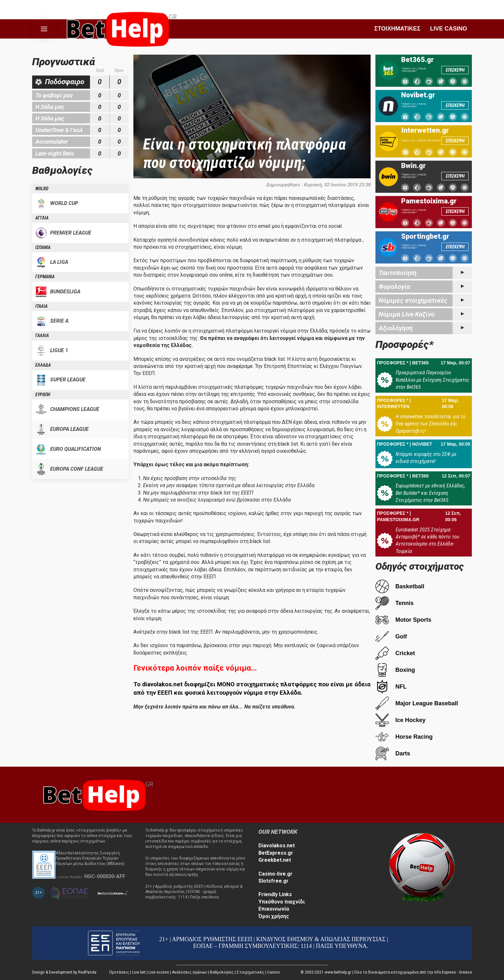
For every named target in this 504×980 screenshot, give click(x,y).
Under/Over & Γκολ (59, 130)
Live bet (139, 972)
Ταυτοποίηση (398, 273)
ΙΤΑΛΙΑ (41, 306)
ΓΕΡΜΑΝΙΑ (45, 277)
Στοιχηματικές (250, 972)
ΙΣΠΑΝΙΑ (43, 247)
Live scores (159, 972)
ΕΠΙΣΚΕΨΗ (455, 70)
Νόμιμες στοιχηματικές (413, 300)
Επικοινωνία (274, 909)
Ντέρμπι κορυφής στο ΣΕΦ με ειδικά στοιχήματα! (426, 458)
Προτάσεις (119, 972)
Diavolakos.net (277, 846)
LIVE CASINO (449, 29)
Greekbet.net (275, 860)
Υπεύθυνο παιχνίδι (282, 902)
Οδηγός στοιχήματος (420, 566)
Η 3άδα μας (50, 118)
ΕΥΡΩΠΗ (43, 395)
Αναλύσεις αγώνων (189, 972)
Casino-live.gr (275, 874)
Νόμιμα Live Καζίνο (407, 314)
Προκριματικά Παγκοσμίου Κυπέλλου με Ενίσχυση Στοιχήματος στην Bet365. (432, 380)
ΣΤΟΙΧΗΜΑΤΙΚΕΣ (397, 29)
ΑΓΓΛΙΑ (42, 218)
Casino (273, 972)
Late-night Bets (55, 153)
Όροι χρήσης (274, 916)
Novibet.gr (418, 95)
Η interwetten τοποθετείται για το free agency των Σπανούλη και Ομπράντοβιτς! (431, 424)
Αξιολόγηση (396, 328)
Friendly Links (275, 894)
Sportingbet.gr (425, 236)
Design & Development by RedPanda (64, 972)
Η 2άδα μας (50, 107)
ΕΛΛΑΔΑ (43, 365)
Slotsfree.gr (274, 881)
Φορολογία (394, 287)
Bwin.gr (414, 166)
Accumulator (52, 142)
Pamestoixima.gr (429, 201)
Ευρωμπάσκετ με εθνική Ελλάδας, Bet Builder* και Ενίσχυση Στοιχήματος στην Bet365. (430, 493)
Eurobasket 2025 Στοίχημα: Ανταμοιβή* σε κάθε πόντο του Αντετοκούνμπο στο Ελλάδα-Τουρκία (427, 540)
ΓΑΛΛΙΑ (42, 335)
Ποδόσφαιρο (65, 82)
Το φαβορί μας (54, 95)
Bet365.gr (418, 60)
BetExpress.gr (276, 853)
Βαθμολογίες (222, 972)
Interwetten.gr (425, 130)
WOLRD (42, 189)
